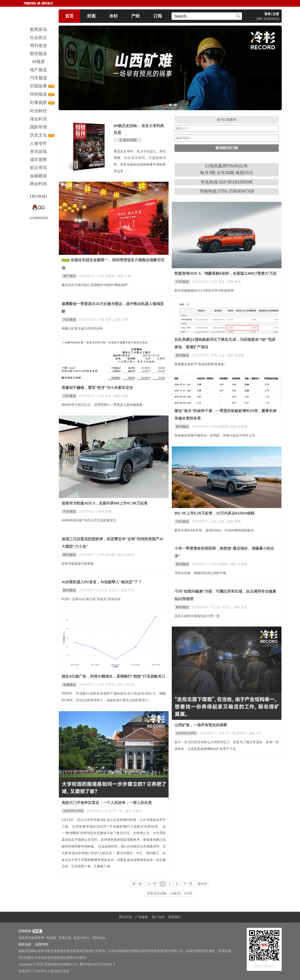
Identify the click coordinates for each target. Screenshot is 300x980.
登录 (267, 14)
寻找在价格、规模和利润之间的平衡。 (202, 573)
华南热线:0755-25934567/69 (227, 191)
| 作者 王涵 (217, 355)
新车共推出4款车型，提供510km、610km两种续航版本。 (216, 530)
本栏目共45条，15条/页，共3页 (170, 893)
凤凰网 (51, 938)
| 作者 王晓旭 (106, 685)
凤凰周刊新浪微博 (31, 938)
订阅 (158, 16)
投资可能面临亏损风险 (78, 564)
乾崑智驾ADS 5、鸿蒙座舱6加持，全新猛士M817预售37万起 (226, 273)
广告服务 (142, 917)
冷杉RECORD (186, 733)
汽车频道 (182, 282)
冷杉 (113, 16)
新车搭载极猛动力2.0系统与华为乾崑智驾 (204, 291)
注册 (276, 14)
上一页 (152, 884)
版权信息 (25, 945)
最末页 (202, 884)
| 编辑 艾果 (123, 276)
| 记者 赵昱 (104, 320)
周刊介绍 (125, 917)
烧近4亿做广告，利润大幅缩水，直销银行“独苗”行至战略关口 (113, 676)
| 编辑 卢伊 (255, 733)
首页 (69, 16)
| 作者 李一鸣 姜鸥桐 (231, 733)
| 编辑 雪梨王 (133, 811)
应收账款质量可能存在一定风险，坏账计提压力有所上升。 (216, 435)
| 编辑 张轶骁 (238, 427)
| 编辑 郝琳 (233, 282)
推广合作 (158, 917)
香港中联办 (81, 938)
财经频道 (182, 355)
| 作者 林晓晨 (106, 276)
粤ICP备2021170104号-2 (97, 964)
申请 (37, 931)
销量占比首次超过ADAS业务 (82, 328)
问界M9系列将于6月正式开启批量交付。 (90, 520)
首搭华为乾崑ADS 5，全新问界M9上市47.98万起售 (105, 503)
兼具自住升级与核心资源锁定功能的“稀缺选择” (95, 285)
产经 (135, 16)
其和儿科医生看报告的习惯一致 (197, 616)
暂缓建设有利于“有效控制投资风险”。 (201, 364)
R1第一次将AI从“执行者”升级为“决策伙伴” (92, 599)
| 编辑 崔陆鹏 (235, 355)
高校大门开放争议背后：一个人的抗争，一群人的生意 (107, 803)
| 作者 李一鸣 (113, 811)
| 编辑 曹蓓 (127, 590)
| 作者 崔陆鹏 (219, 427)
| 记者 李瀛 (217, 282)
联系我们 (175, 917)
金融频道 (69, 685)
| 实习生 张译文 (107, 590)
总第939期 (128, 140)
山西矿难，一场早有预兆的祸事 (201, 725)
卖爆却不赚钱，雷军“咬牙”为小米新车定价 (97, 388)
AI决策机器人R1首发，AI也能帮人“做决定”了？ (102, 582)
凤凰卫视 (65, 938)
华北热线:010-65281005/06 (227, 182)
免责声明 (42, 945)
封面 (91, 16)
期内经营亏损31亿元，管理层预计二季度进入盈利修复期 (102, 405)
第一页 (137, 884)
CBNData (99, 938)
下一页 (188, 884)
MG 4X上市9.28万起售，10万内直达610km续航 (215, 513)
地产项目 (69, 276)
